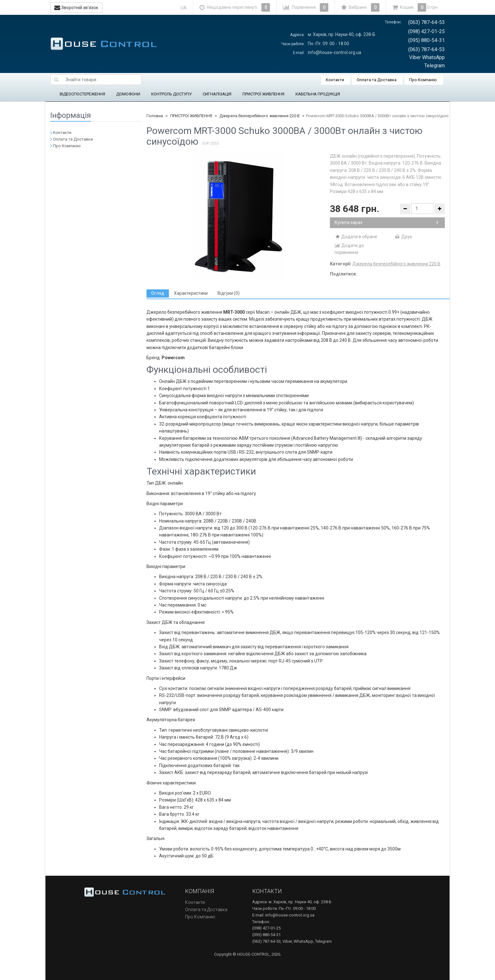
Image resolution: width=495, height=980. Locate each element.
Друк (403, 237)
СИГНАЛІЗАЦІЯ (217, 94)
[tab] (158, 293)
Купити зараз (387, 222)
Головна (155, 116)
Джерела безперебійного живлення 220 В (259, 116)
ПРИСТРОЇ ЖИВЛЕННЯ (263, 94)
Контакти (335, 80)
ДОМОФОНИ (128, 94)
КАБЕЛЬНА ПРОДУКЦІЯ (318, 94)
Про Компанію (423, 80)
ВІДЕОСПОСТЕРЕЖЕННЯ (82, 94)
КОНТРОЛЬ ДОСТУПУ (171, 94)
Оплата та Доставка (377, 80)
